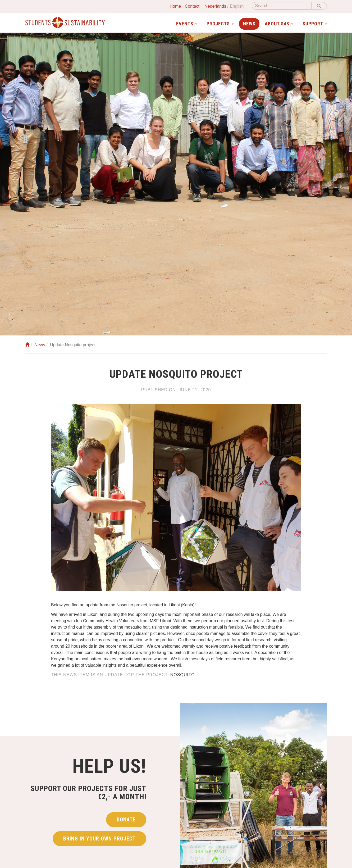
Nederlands (215, 6)
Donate (126, 820)
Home (175, 6)
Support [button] (315, 24)
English (237, 6)
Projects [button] (220, 24)
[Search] (282, 6)
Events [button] (187, 24)
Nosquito (183, 675)
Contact (192, 6)
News (249, 24)
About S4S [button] (279, 24)
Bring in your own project (99, 839)
